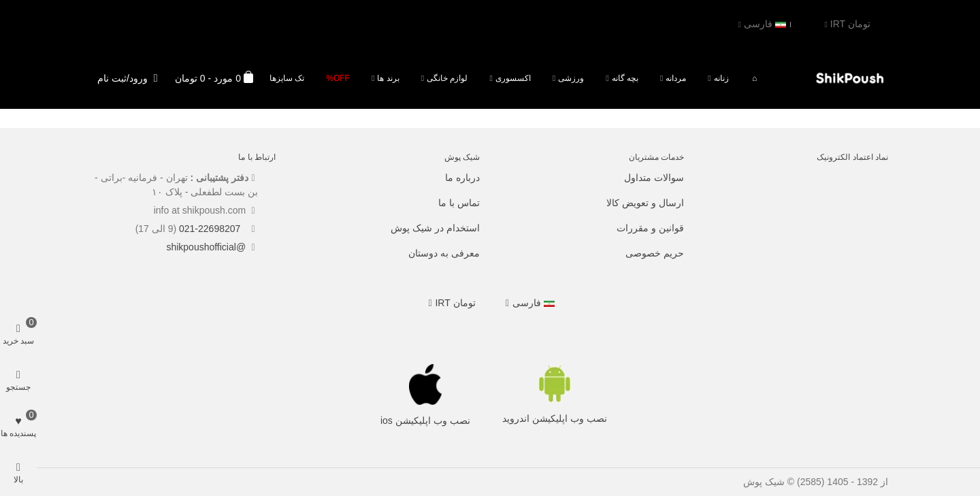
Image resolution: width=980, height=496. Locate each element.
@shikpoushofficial (206, 247)
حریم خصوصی (655, 253)
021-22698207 (211, 229)
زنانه (721, 78)
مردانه (676, 78)
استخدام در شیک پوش (435, 228)
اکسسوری (513, 78)
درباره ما (462, 178)
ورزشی (571, 78)
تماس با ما (459, 203)
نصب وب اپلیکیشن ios (425, 420)
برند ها (388, 78)
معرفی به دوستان (444, 253)
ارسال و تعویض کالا (645, 203)
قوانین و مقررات (650, 228)
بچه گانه (625, 78)
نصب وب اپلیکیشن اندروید (555, 418)
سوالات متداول (654, 178)
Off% (338, 78)
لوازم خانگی (447, 78)
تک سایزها (287, 78)
